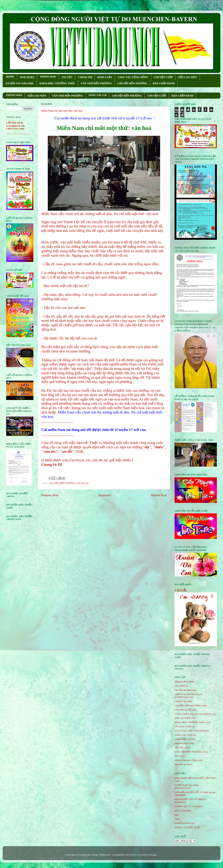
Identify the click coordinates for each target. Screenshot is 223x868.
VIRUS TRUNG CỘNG (186, 760)
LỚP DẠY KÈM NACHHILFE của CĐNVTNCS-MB (15, 126)
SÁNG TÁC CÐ (97, 95)
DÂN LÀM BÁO (183, 811)
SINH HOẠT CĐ (183, 739)
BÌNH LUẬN (105, 77)
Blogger (153, 855)
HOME (10, 77)
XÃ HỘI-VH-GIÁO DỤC (20, 83)
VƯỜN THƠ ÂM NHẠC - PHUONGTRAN (188, 787)
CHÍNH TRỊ (85, 77)
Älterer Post (159, 495)
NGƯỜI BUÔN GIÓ (185, 823)
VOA (177, 819)
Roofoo (133, 855)
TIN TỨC (67, 77)
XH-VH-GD (83, 483)
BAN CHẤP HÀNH (164, 83)
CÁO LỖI (181, 590)
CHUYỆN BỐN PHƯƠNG (132, 83)
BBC (177, 815)
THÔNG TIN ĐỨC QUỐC (188, 827)
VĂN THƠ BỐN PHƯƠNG (96, 83)
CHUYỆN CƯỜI (163, 77)
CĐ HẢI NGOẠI (183, 690)
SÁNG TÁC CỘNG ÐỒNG (133, 77)
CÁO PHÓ (180, 686)
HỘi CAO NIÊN (183, 718)
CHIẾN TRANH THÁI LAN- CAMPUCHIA (189, 696)
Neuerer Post (50, 495)
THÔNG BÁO (14, 95)
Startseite (105, 495)
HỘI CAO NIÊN (188, 77)
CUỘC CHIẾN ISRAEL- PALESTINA (193, 714)
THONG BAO (48, 77)
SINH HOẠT (27, 77)
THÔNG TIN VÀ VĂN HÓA (189, 806)
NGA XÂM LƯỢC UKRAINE (189, 731)
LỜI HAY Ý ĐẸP (183, 726)
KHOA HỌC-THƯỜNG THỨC (57, 83)
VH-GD (178, 756)
